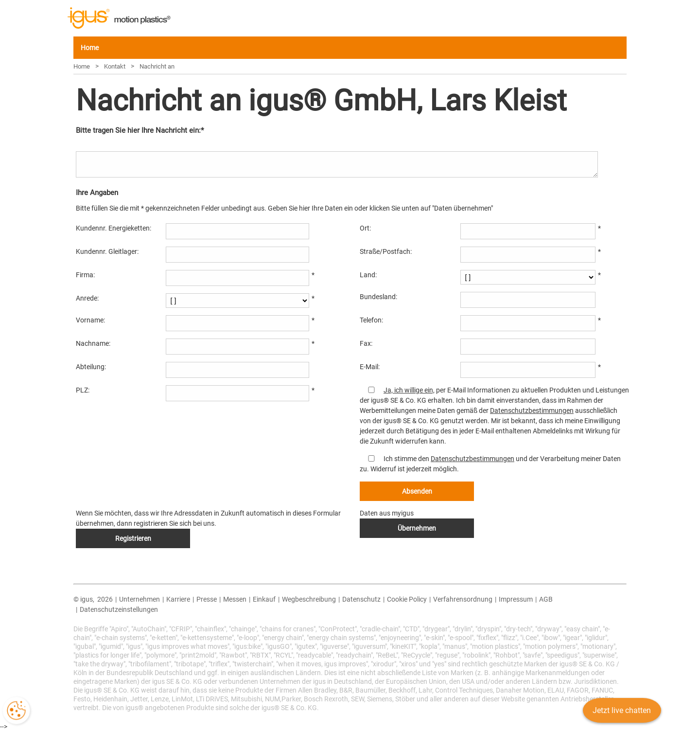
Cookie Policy (407, 599)
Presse (207, 599)
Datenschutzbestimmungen (532, 411)
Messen (235, 599)
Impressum (516, 599)
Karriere (178, 599)
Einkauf (264, 599)
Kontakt (115, 66)
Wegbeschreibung (309, 599)
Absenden (417, 491)
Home (90, 48)
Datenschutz (361, 599)
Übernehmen (417, 528)
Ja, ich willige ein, (409, 390)
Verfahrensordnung (463, 599)
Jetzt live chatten (620, 715)
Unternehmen (140, 599)
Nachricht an (157, 66)
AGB (546, 599)
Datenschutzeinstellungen (119, 609)
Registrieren (133, 538)
